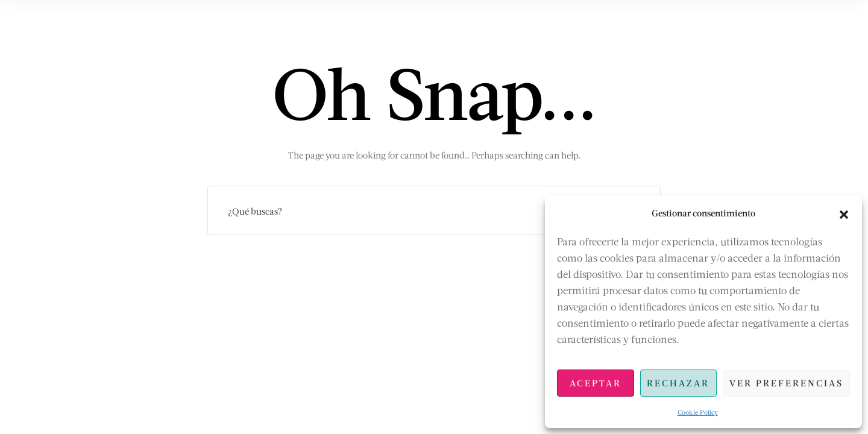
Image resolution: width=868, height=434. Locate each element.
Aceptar (596, 383)
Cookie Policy (698, 412)
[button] (844, 213)
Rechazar (678, 383)
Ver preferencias (786, 383)
